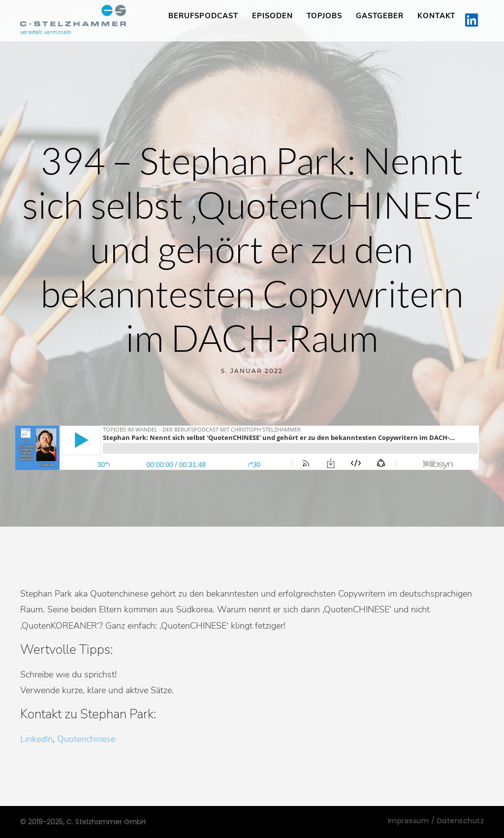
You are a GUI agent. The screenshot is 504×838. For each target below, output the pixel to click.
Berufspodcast (203, 16)
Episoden (272, 16)
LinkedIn (36, 739)
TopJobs (324, 16)
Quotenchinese (86, 739)
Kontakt (436, 16)
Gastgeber (380, 16)
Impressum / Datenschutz (436, 821)
